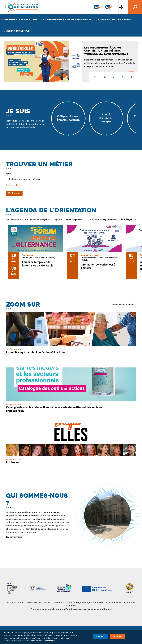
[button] (94, 77)
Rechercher (14, 193)
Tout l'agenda (128, 220)
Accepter (118, 636)
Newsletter (97, 7)
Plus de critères (13, 185)
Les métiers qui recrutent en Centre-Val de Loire (36, 352)
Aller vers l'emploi (18, 31)
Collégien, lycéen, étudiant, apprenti (68, 118)
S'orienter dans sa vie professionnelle (67, 20)
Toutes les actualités (122, 305)
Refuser (100, 636)
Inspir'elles (13, 462)
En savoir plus (14, 537)
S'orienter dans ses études (21, 20)
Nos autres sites (121, 7)
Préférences (50, 641)
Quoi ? (9, 174)
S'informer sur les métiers (114, 20)
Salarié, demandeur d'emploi (106, 118)
